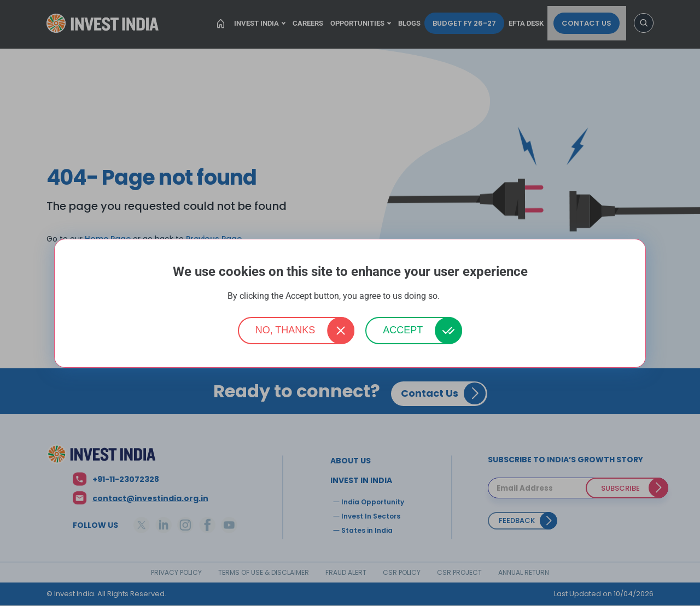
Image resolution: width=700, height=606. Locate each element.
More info (457, 296)
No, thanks (285, 330)
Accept (403, 330)
